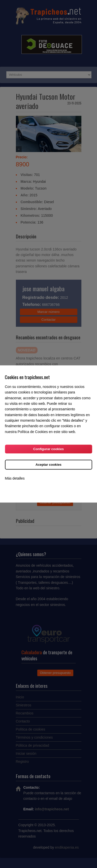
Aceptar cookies (48, 465)
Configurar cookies (48, 449)
